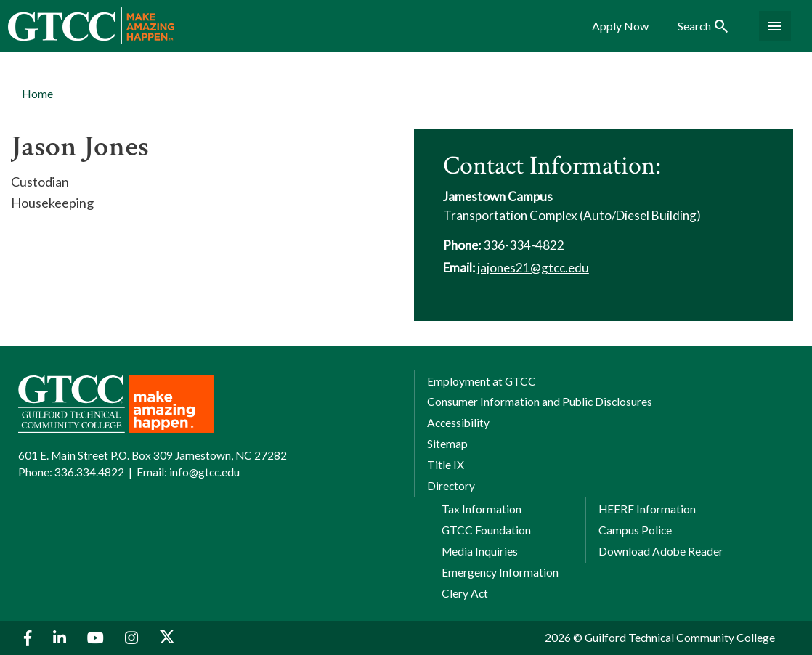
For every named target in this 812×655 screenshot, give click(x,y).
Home (37, 93)
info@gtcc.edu (204, 472)
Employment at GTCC (482, 381)
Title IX (446, 465)
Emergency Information (500, 572)
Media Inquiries (480, 551)
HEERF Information (647, 509)
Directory (451, 486)
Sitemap (447, 444)
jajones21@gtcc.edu (533, 268)
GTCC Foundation (486, 530)
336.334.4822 (89, 472)
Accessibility (458, 423)
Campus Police (635, 530)
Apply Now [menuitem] (620, 26)
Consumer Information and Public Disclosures (540, 402)
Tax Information (482, 509)
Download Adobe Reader (661, 551)
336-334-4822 (524, 245)
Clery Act (465, 593)
